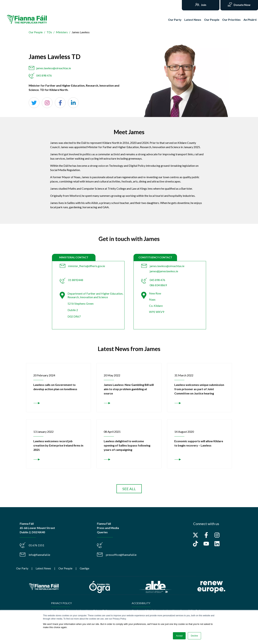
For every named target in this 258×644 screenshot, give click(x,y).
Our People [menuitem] (65, 568)
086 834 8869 (158, 285)
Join (203, 5)
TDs (49, 32)
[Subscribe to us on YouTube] (206, 544)
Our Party (175, 20)
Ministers (62, 32)
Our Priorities (231, 20)
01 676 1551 (36, 545)
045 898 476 (44, 75)
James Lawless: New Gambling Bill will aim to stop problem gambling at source (129, 389)
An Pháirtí (250, 20)
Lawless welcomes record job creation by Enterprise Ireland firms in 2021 (58, 445)
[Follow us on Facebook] (206, 535)
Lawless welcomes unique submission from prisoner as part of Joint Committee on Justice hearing (199, 389)
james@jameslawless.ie (164, 271)
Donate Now (242, 5)
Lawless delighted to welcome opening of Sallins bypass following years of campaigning (127, 445)
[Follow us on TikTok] (195, 544)
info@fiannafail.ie (39, 555)
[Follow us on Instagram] (217, 535)
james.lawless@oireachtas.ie (54, 68)
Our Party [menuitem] (22, 568)
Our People (212, 20)
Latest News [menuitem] (43, 568)
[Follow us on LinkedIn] (217, 544)
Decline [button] (194, 636)
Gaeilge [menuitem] (84, 568)
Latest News (193, 20)
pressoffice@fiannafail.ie (121, 555)
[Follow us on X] (195, 535)
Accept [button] (179, 636)
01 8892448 (76, 280)
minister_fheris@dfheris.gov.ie (87, 266)
